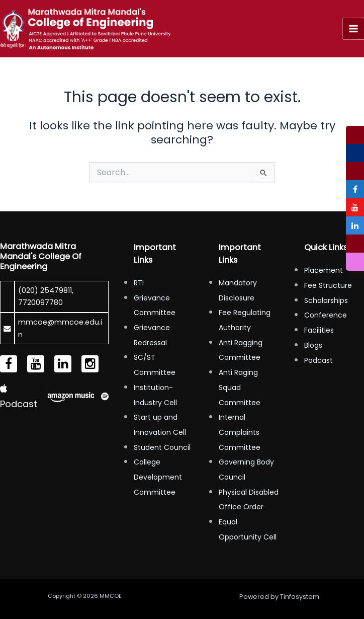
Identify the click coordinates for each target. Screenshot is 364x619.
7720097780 (40, 302)
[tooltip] (355, 135)
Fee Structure (328, 285)
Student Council (162, 447)
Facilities (319, 330)
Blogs (313, 345)
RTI (139, 283)
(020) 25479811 (45, 290)
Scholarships (326, 300)
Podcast (319, 360)
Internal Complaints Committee (240, 432)
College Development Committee (158, 477)
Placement (324, 270)
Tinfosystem (300, 597)
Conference (326, 315)
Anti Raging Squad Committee (240, 387)
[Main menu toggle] (353, 29)
